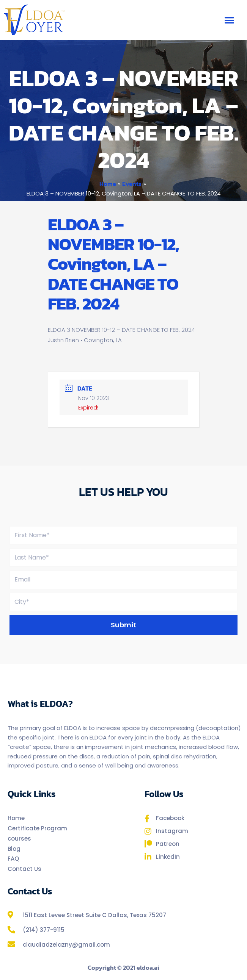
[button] (229, 20)
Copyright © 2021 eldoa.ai (123, 967)
